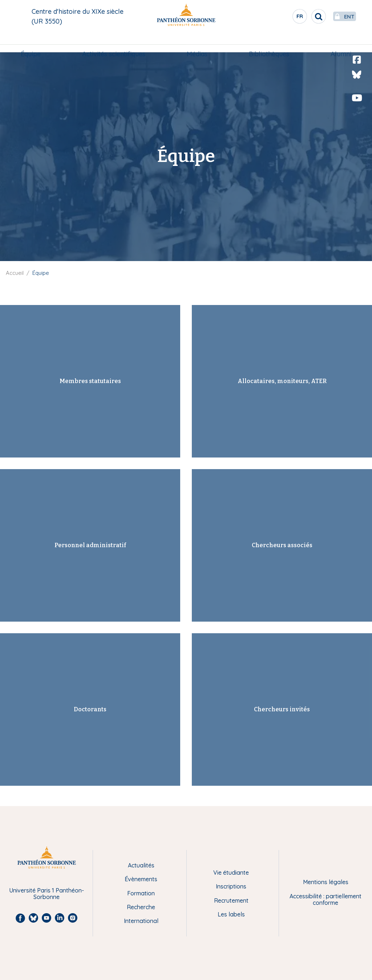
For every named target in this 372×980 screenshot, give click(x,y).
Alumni (338, 42)
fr (283, 18)
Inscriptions (231, 886)
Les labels (231, 914)
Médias (197, 42)
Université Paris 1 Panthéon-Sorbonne (46, 894)
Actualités (141, 865)
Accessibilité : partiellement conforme (325, 900)
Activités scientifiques (115, 42)
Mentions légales (326, 882)
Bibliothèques (268, 42)
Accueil (15, 273)
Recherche (141, 907)
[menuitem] (34, 42)
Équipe (34, 42)
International (141, 921)
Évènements (141, 879)
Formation (141, 893)
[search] (302, 16)
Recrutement (231, 900)
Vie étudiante (231, 873)
